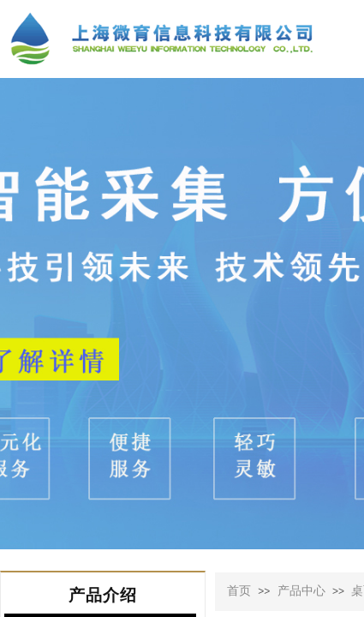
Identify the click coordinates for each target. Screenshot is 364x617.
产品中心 (301, 591)
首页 (239, 591)
